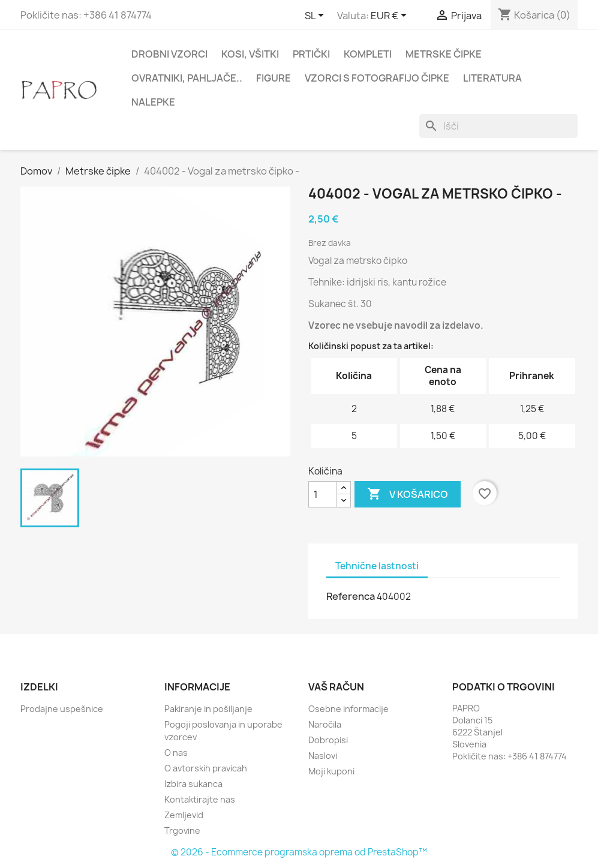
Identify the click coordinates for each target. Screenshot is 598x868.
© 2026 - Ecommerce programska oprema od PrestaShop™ (299, 852)
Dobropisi (328, 740)
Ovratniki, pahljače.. (187, 78)
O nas (176, 753)
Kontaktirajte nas (200, 799)
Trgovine (182, 831)
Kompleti (368, 54)
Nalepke (153, 102)
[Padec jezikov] (316, 16)
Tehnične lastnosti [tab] (377, 566)
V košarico (408, 494)
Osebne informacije (348, 709)
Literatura (492, 78)
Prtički (311, 54)
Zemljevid (184, 815)
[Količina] (323, 494)
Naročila (325, 724)
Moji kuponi (331, 771)
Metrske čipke (444, 54)
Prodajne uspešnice (62, 709)
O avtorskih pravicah (206, 768)
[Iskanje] (498, 126)
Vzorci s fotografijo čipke (377, 78)
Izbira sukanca (193, 784)
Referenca (351, 596)
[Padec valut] (391, 16)
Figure (274, 78)
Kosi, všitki (250, 54)
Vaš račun (336, 687)
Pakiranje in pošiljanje (208, 709)
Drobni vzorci (169, 54)
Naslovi (323, 756)
